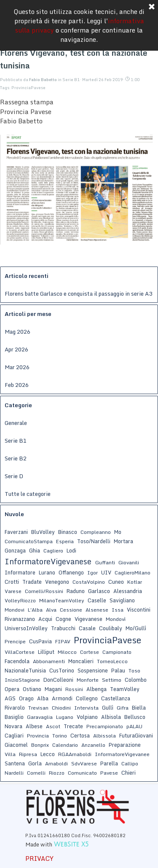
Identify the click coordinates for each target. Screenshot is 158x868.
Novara (13, 726)
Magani (53, 689)
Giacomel (16, 745)
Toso (134, 671)
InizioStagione (22, 680)
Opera (12, 689)
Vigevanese (88, 619)
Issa (118, 610)
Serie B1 (16, 441)
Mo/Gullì (136, 628)
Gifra (123, 708)
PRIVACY (39, 858)
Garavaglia (40, 717)
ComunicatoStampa (29, 541)
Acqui (45, 619)
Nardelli (14, 773)
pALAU (134, 726)
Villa (10, 754)
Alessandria (128, 591)
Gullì (108, 707)
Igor (92, 573)
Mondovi (15, 610)
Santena (15, 763)
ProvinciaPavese (28, 88)
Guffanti (105, 562)
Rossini (74, 689)
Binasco (68, 532)
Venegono (57, 582)
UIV (106, 572)
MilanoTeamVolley (62, 600)
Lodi (71, 550)
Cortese (90, 652)
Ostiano (32, 689)
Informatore (20, 572)
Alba (43, 698)
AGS (10, 698)
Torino (60, 736)
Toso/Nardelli (94, 541)
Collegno (87, 698)
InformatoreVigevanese (48, 561)
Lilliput (46, 652)
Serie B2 (16, 458)
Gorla (35, 763)
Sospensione (93, 670)
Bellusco (135, 717)
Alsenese (97, 610)
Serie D (14, 476)
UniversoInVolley (26, 628)
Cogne (63, 619)
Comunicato (82, 773)
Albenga (96, 689)
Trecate (73, 726)
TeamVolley (125, 689)
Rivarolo (15, 707)
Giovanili (129, 562)
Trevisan (38, 708)
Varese (13, 591)
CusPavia (40, 641)
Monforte (88, 680)
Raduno (76, 591)
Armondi (62, 698)
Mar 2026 (17, 367)
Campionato (117, 652)
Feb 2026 (17, 385)
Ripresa (28, 754)
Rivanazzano (20, 619)
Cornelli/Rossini (44, 591)
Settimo (112, 680)
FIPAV (63, 641)
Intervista (86, 708)
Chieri (129, 773)
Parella (109, 763)
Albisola (111, 717)
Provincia (38, 736)
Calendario (65, 745)
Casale (87, 628)
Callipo (130, 763)
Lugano (65, 717)
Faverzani (16, 532)
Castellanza (116, 698)
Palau (118, 670)
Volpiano (87, 717)
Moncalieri (81, 661)
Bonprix (40, 745)
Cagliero (53, 551)
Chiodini (61, 708)
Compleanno (96, 532)
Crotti (12, 582)
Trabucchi (63, 628)
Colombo (136, 680)
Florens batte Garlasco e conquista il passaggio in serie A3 (78, 294)
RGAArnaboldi (75, 754)
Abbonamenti (49, 661)
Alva (51, 610)
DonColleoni (58, 680)
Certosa (80, 735)
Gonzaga (15, 550)
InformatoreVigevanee (122, 754)
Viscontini (139, 610)
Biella (139, 707)
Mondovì (116, 619)
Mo (118, 532)
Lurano (47, 572)
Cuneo (116, 582)
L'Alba (35, 610)
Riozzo (57, 773)
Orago (26, 698)
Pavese (109, 773)
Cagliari (14, 735)
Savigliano (122, 600)
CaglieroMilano (133, 573)
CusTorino (62, 670)
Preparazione (125, 745)
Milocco (67, 652)
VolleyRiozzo (20, 600)
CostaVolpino (89, 582)
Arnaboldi (56, 763)
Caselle (97, 600)
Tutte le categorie (28, 494)
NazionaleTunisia (25, 670)
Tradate (32, 582)
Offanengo (71, 572)
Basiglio (14, 717)
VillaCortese (20, 652)
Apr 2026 (16, 349)
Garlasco (99, 591)
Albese (34, 726)
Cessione (71, 610)
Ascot (53, 726)
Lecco (48, 754)
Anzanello (93, 745)
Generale (16, 423)
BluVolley (43, 532)
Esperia (65, 541)
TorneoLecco (112, 661)
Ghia (35, 550)
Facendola (17, 661)
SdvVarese (84, 763)
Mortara (123, 541)
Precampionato (105, 726)
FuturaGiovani (136, 735)
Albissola (104, 736)
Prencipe (15, 641)
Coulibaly (111, 628)
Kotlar (135, 582)
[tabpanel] (78, 839)
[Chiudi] (152, 7)
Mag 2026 (17, 332)
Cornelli (36, 773)
